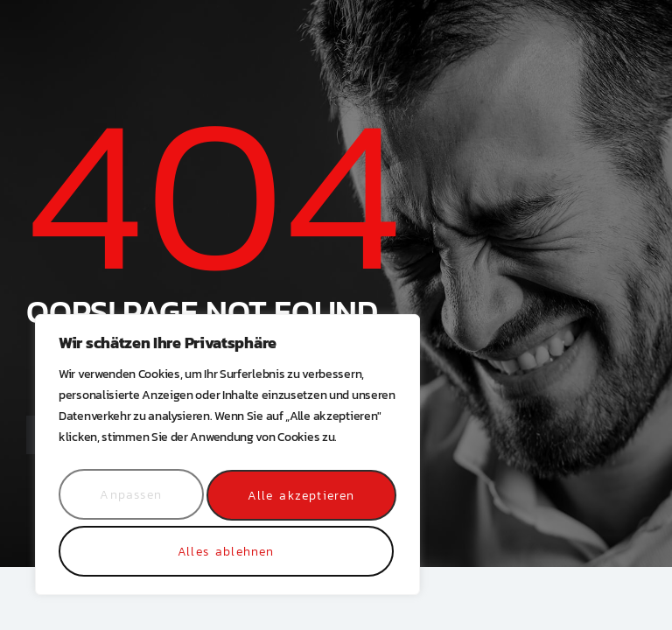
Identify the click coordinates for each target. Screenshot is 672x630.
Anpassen (131, 500)
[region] (227, 461)
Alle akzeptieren (227, 551)
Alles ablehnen (300, 500)
